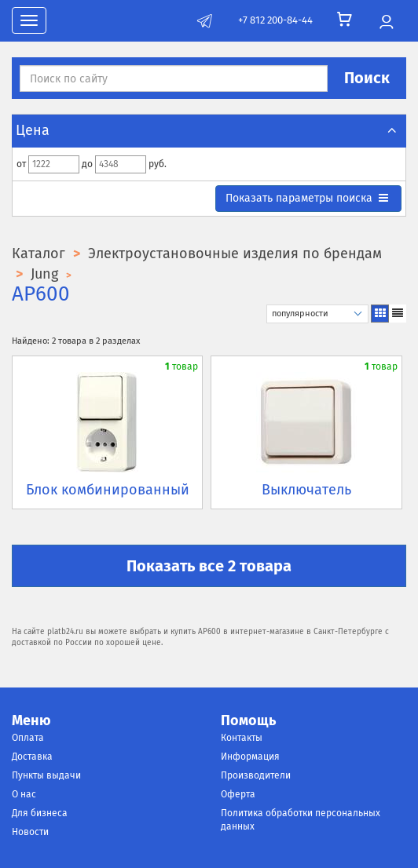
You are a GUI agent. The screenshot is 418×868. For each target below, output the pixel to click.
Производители (256, 775)
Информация (250, 757)
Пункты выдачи (46, 775)
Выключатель (306, 490)
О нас (24, 794)
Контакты (242, 738)
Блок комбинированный (108, 490)
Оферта (238, 794)
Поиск (367, 78)
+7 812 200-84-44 (275, 20)
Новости (30, 832)
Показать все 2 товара (209, 566)
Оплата (28, 738)
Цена (209, 130)
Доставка (32, 757)
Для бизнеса (40, 813)
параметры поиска (308, 198)
